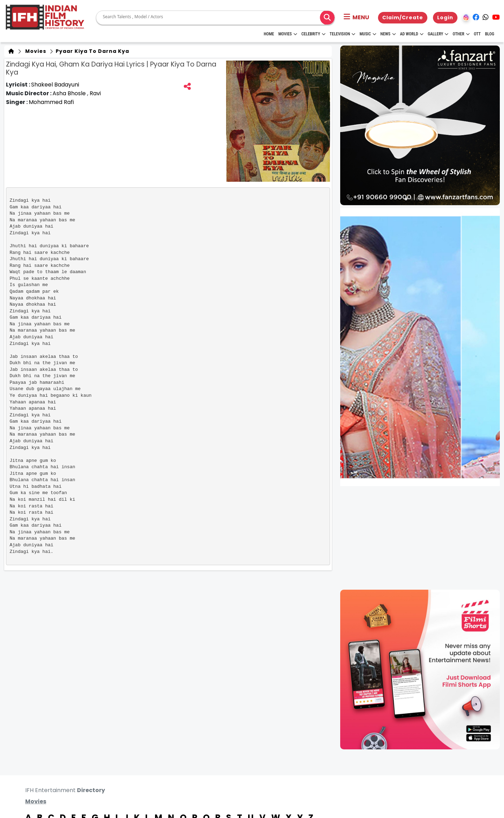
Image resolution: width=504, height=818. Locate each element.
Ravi (95, 93)
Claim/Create (403, 18)
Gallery (438, 34)
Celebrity (313, 34)
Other (461, 34)
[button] (356, 18)
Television (342, 34)
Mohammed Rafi (51, 102)
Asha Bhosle (70, 93)
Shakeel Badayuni (55, 85)
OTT (477, 34)
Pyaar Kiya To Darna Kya (92, 51)
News (388, 34)
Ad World (412, 34)
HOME (269, 34)
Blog (490, 34)
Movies (288, 34)
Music (368, 34)
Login (445, 18)
